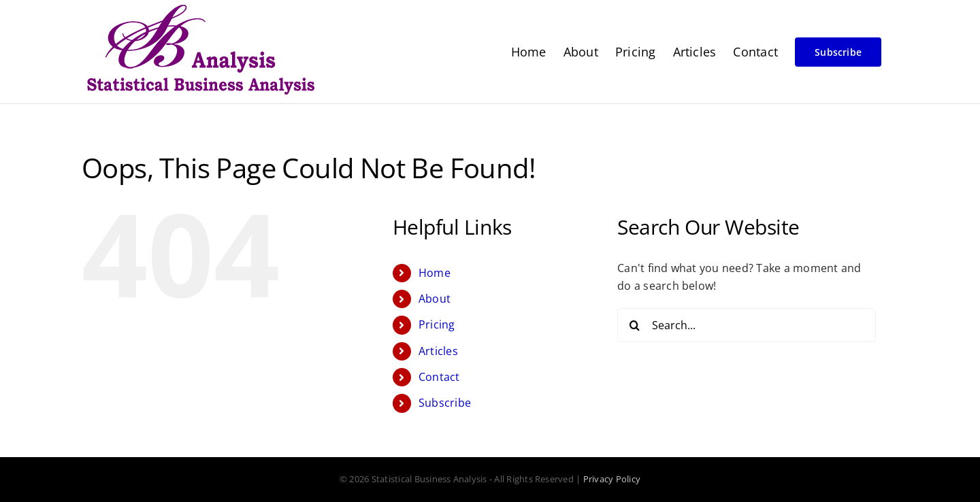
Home (435, 273)
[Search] (634, 325)
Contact (439, 377)
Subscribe (445, 403)
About (435, 299)
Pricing (437, 324)
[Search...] (747, 325)
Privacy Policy (612, 479)
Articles (438, 351)
